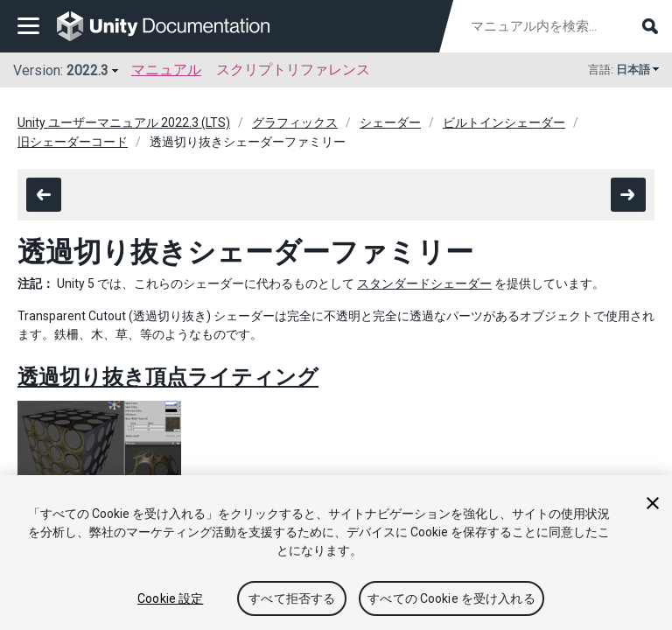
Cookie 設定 (170, 598)
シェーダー (390, 122)
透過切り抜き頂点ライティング (168, 377)
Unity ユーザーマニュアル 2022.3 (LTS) (124, 122)
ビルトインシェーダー (504, 122)
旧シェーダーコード (73, 142)
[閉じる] (653, 503)
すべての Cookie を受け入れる (451, 598)
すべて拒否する (292, 598)
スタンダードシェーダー (424, 283)
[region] (336, 553)
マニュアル (166, 70)
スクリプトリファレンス (293, 70)
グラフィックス (295, 122)
